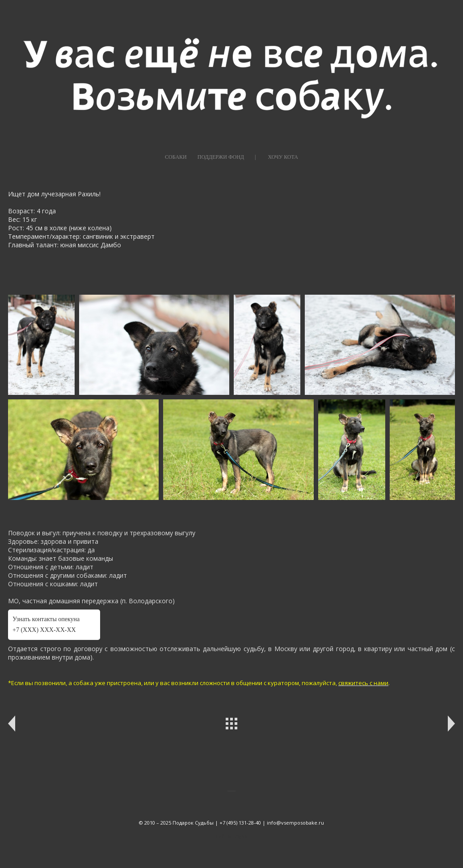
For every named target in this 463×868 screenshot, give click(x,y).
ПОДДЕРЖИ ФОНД (221, 157)
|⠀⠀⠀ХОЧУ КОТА (276, 157)
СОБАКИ (176, 157)
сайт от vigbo (232, 836)
